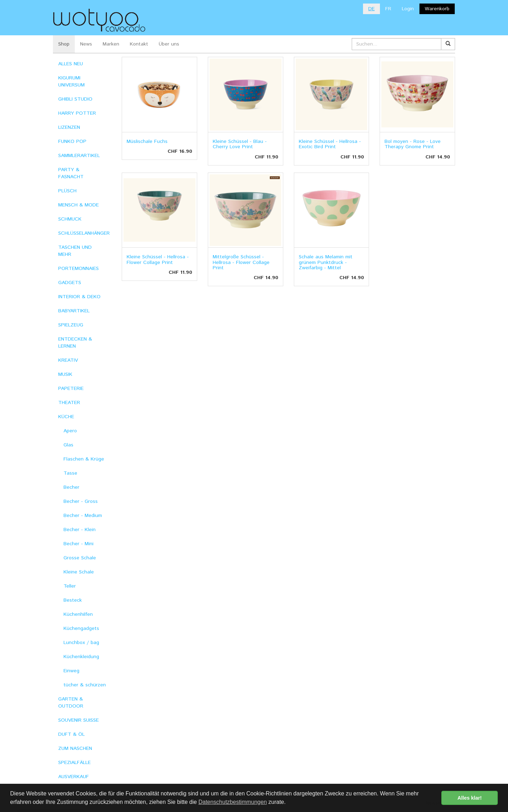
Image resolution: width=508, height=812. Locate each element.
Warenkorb (437, 9)
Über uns (169, 44)
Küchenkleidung (81, 657)
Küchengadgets (81, 628)
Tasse (70, 473)
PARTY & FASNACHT (71, 173)
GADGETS (70, 283)
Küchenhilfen (78, 614)
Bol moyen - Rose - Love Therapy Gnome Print (413, 144)
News (86, 44)
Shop (64, 44)
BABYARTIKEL (74, 311)
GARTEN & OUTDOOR (71, 703)
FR (388, 9)
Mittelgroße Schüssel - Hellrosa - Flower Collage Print (241, 262)
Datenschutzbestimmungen (232, 802)
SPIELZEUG (71, 325)
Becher (71, 487)
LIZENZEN (69, 127)
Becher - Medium (83, 516)
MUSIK (65, 374)
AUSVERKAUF (74, 777)
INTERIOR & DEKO (79, 297)
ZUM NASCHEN (75, 748)
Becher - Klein (80, 530)
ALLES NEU (71, 64)
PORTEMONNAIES (78, 269)
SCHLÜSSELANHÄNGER (84, 233)
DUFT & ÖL (71, 734)
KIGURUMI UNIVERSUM (71, 82)
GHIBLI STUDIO (75, 99)
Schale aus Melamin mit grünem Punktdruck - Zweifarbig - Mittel (326, 262)
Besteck (73, 600)
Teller (70, 586)
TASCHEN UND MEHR (75, 251)
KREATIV (68, 360)
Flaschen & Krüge (84, 459)
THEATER (69, 403)
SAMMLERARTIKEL (79, 156)
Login (408, 9)
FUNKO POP (72, 142)
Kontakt (139, 44)
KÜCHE (66, 417)
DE (371, 9)
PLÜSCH (67, 191)
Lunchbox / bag (81, 643)
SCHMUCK (70, 219)
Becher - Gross (81, 501)
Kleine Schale (79, 572)
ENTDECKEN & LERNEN (75, 343)
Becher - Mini (78, 544)
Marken (111, 44)
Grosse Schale (80, 558)
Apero (70, 431)
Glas (68, 445)
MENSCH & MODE (78, 205)
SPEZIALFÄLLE (74, 763)
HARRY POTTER (77, 113)
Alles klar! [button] (470, 798)
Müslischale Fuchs (147, 142)
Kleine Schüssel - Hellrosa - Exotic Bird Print (330, 144)
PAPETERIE (71, 389)
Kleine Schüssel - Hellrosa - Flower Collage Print (158, 260)
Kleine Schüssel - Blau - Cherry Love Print (240, 144)
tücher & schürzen (85, 685)
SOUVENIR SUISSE (78, 720)
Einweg (71, 671)
